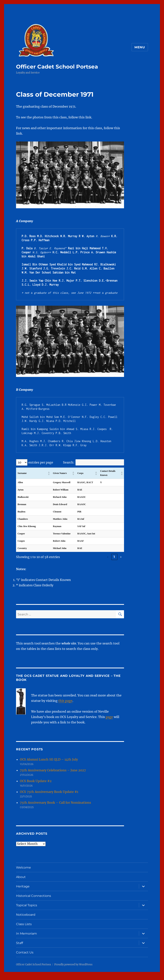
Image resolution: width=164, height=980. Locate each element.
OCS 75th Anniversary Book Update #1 (49, 796)
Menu (140, 47)
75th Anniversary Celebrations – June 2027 (53, 774)
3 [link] (95, 561)
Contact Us (25, 956)
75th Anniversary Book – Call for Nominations (55, 807)
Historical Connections (34, 900)
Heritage (23, 890)
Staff (20, 947)
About (21, 881)
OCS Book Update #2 (36, 785)
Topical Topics (27, 909)
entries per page (41, 462)
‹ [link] (75, 561)
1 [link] (81, 561)
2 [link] (88, 561)
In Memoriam (26, 938)
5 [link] (108, 561)
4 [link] (101, 561)
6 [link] (114, 561)
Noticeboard (26, 919)
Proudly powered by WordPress (73, 969)
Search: (69, 462)
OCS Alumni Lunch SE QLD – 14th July (49, 763)
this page (65, 705)
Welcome (23, 872)
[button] (48, 473)
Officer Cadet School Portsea (57, 67)
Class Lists (24, 928)
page (109, 721)
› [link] (121, 561)
